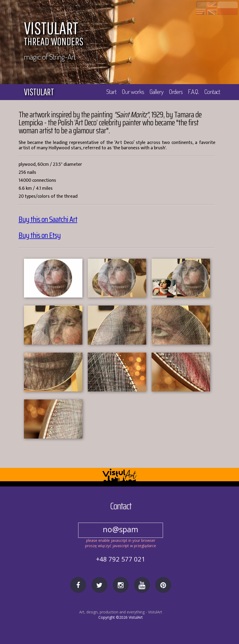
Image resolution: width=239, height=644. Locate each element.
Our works (132, 92)
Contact (212, 92)
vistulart (39, 92)
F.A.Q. (193, 92)
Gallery (156, 92)
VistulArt (155, 612)
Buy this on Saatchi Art (48, 219)
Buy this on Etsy (40, 235)
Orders (175, 92)
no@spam (121, 529)
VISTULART (123, 35)
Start (110, 92)
